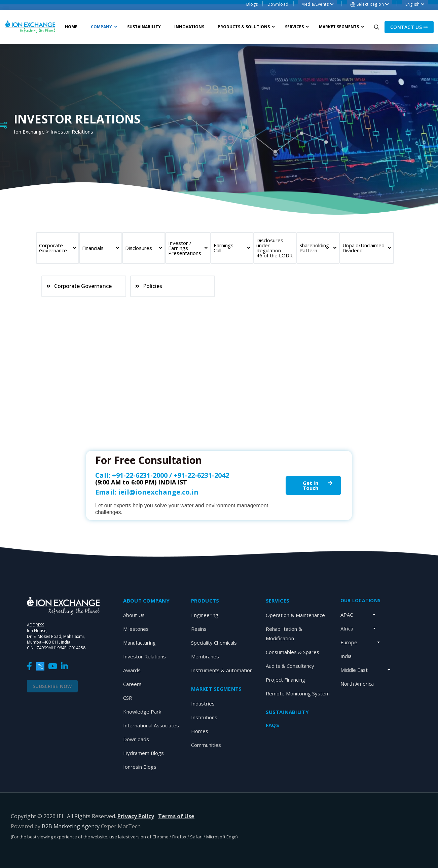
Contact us (409, 27)
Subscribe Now (52, 686)
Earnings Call (232, 248)
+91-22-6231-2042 (201, 475)
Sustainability (287, 712)
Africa (347, 628)
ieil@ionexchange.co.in (158, 492)
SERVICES (278, 601)
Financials (101, 248)
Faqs (272, 725)
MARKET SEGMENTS (216, 689)
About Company (146, 601)
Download (278, 4)
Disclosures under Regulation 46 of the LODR (275, 248)
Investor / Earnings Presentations (188, 248)
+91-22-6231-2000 (140, 475)
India (346, 656)
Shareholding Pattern (318, 248)
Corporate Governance (58, 248)
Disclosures (144, 248)
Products (205, 601)
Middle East (354, 670)
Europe (349, 642)
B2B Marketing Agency (71, 826)
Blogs (252, 4)
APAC (347, 615)
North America (357, 684)
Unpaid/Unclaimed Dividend (367, 248)
